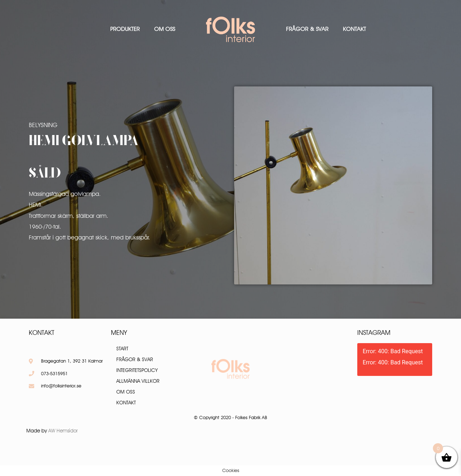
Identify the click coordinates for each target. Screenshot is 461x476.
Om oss (165, 29)
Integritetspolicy (137, 370)
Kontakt (354, 29)
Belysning (43, 125)
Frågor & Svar (307, 29)
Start (122, 349)
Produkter (125, 29)
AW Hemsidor (63, 431)
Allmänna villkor (138, 381)
